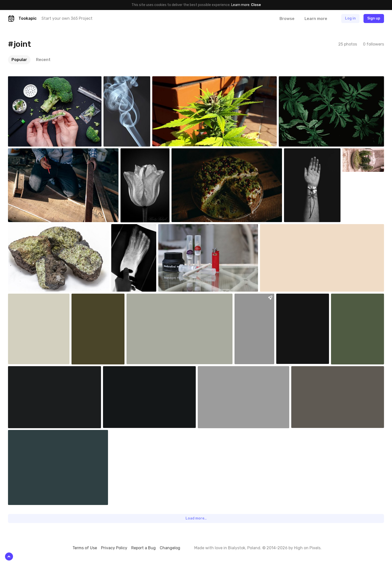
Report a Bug (143, 548)
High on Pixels (307, 548)
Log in (350, 18)
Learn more (240, 5)
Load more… (196, 518)
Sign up (374, 18)
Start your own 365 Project (67, 18)
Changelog (170, 548)
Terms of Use (85, 548)
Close (256, 5)
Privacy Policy (114, 548)
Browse (287, 19)
